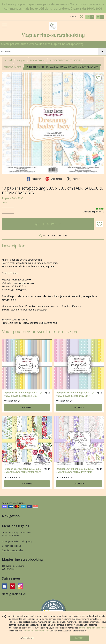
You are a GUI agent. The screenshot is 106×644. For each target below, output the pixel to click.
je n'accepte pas (27, 638)
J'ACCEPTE (80, 638)
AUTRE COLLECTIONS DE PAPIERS (65, 60)
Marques (21, 60)
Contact (74, 17)
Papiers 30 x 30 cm (12, 67)
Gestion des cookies (11, 546)
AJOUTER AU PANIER (48, 224)
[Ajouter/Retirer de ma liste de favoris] (99, 224)
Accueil (8, 60)
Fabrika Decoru (37, 60)
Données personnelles (12, 550)
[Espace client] (82, 17)
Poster (73, 179)
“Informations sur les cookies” (92, 628)
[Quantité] (8, 210)
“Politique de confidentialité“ (36, 631)
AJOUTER (27, 407)
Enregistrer (54, 179)
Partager (34, 179)
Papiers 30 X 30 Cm (14, 198)
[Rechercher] (102, 52)
